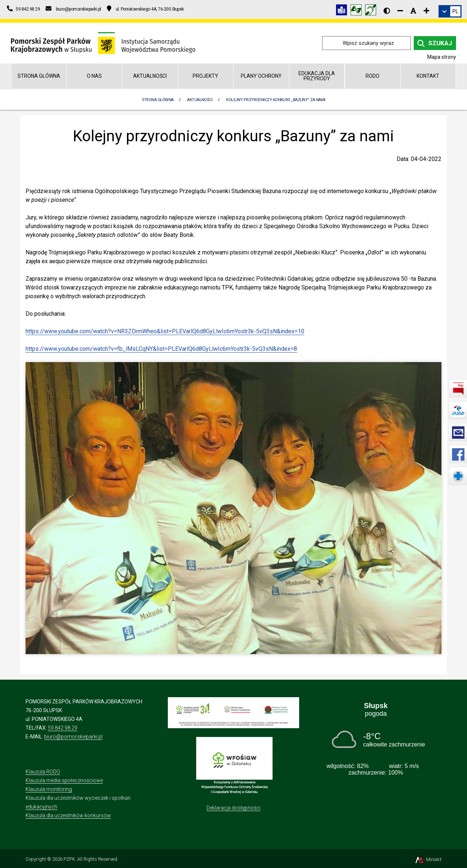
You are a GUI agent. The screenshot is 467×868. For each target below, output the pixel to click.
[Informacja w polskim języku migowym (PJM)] (373, 11)
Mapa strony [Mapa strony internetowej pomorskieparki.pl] (442, 57)
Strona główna (39, 76)
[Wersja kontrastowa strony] (387, 11)
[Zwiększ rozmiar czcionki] (427, 11)
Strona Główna (158, 100)
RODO (373, 76)
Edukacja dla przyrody (317, 76)
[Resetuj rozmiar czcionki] (413, 11)
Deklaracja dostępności (233, 808)
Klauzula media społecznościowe (64, 780)
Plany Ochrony (261, 76)
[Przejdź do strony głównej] (103, 43)
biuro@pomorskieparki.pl (73, 737)
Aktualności (150, 76)
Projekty (205, 76)
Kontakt (428, 76)
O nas (94, 76)
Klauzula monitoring (49, 789)
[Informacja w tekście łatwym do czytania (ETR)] (343, 11)
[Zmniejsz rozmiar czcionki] (400, 11)
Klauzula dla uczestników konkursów (68, 815)
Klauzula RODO (43, 772)
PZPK (69, 859)
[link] (450, 11)
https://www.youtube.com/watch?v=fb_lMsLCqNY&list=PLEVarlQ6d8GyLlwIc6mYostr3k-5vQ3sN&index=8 (161, 349)
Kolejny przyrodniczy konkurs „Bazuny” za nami (276, 100)
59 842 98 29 (63, 728)
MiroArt (428, 859)
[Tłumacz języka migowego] (358, 11)
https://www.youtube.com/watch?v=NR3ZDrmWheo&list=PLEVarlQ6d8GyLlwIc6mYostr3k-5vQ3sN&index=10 (165, 331)
